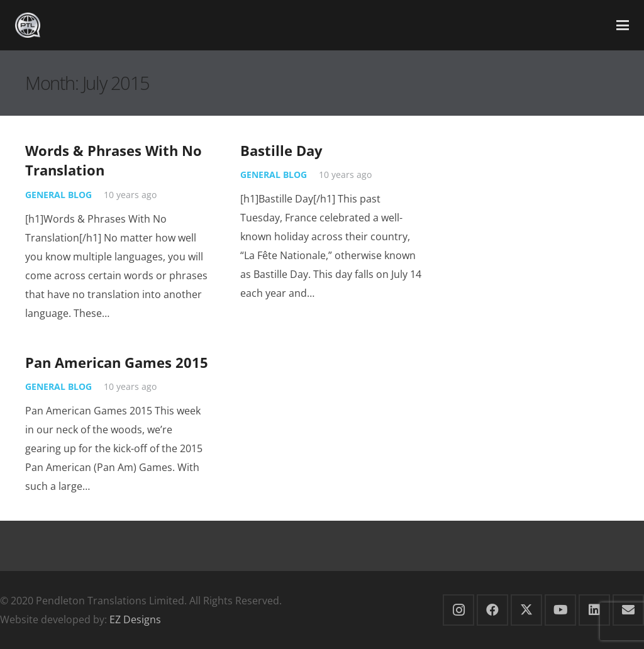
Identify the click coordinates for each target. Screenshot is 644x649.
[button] (623, 25)
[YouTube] (560, 610)
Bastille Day (281, 151)
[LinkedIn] (594, 610)
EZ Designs (136, 619)
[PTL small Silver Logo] (28, 25)
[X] (526, 610)
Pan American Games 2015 (117, 363)
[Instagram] (458, 610)
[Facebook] (492, 610)
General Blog (58, 195)
